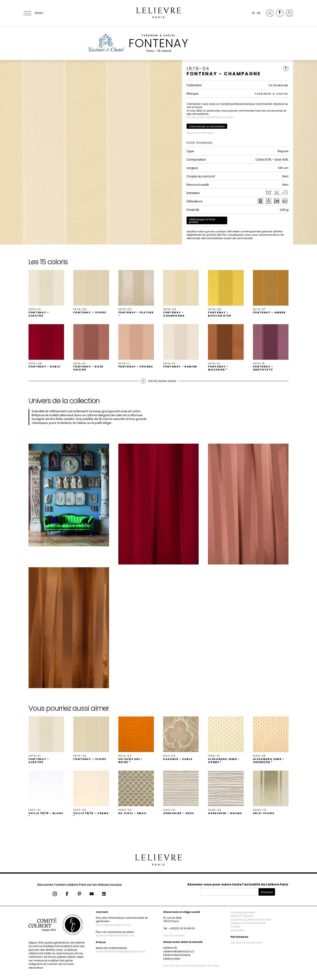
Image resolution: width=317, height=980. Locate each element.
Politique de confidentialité (248, 923)
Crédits (235, 927)
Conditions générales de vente (251, 920)
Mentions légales (242, 916)
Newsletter (237, 930)
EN (259, 13)
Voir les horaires (174, 935)
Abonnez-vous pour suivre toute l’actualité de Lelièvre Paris (238, 884)
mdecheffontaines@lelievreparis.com (121, 951)
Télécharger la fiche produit (202, 221)
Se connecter (195, 117)
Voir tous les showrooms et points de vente (191, 966)
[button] (46, 294)
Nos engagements (243, 912)
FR (253, 13)
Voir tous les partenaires (246, 943)
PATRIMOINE (279, 85)
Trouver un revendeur (200, 133)
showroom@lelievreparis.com (115, 935)
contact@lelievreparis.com (113, 925)
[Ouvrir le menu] (33, 13)
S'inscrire (267, 892)
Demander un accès (220, 117)
